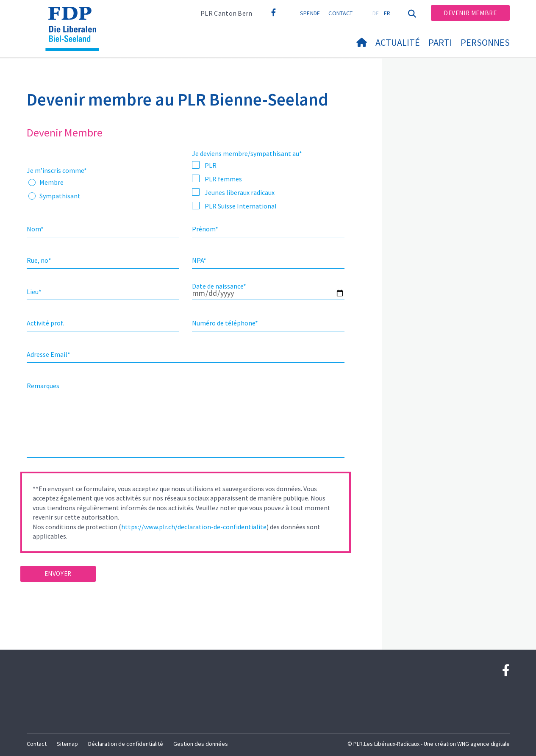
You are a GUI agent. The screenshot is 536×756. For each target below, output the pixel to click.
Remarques (43, 386)
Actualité (398, 42)
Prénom (205, 229)
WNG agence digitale (483, 744)
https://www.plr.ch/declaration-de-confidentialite (194, 527)
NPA (199, 260)
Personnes (485, 42)
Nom (35, 229)
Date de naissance (219, 286)
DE (376, 13)
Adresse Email (49, 354)
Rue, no (39, 260)
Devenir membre (470, 13)
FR (387, 13)
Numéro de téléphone (225, 323)
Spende (310, 13)
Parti (440, 42)
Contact (340, 13)
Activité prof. (45, 323)
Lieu (34, 292)
